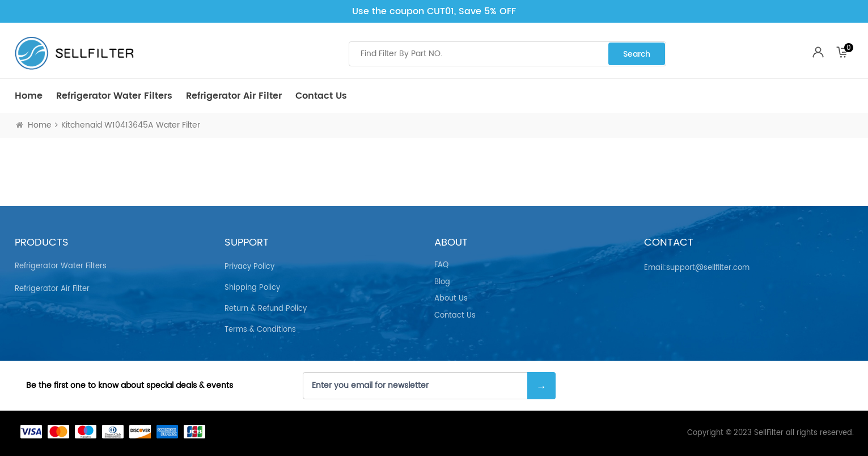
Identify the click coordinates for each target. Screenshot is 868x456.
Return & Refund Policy (266, 309)
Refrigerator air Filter (234, 96)
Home (29, 96)
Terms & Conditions (260, 330)
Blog (442, 282)
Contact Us (321, 96)
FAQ (441, 265)
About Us (451, 299)
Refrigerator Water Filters (114, 96)
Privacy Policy (249, 267)
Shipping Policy (252, 288)
